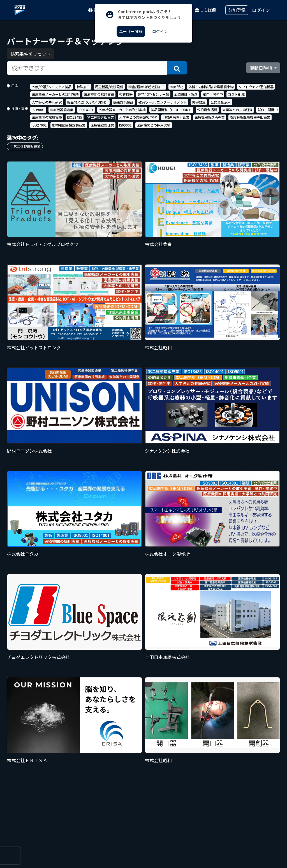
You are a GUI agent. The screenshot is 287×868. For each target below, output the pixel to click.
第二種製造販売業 (101, 117)
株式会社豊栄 (158, 244)
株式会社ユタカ (23, 554)
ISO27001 (39, 125)
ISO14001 (86, 110)
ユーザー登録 (131, 31)
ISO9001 (38, 110)
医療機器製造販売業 (210, 117)
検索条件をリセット (31, 54)
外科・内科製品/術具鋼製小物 (211, 87)
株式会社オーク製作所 (167, 554)
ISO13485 (75, 117)
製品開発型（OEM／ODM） (88, 102)
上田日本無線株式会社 (167, 657)
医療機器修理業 (102, 125)
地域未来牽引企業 (176, 117)
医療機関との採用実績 (154, 125)
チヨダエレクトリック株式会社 (38, 657)
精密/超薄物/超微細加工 (147, 87)
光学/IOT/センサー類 (153, 94)
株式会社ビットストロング (34, 347)
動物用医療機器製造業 (69, 125)
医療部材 (177, 87)
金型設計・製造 (186, 94)
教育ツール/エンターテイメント (163, 102)
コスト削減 (236, 94)
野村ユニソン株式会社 (29, 451)
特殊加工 (83, 87)
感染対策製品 (123, 102)
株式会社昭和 (158, 347)
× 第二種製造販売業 (25, 146)
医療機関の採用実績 (99, 94)
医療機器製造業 (62, 110)
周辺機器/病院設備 (109, 87)
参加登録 (237, 10)
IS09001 (125, 125)
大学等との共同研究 (47, 102)
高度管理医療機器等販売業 (250, 117)
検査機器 (126, 94)
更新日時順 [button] (261, 68)
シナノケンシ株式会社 (167, 451)
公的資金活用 (221, 102)
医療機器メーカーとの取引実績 (55, 94)
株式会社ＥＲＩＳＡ (27, 760)
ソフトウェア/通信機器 (256, 87)
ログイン (261, 10)
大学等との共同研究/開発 (138, 117)
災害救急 (199, 102)
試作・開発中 (213, 94)
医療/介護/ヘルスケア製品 (52, 87)
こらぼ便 (205, 10)
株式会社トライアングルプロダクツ (43, 244)
